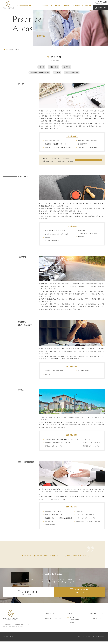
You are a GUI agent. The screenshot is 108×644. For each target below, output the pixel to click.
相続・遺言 (54, 67)
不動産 (58, 72)
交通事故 (67, 67)
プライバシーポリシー (9, 639)
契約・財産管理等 (72, 72)
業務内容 (66, 5)
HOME (7, 50)
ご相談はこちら (102, 8)
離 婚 (42, 67)
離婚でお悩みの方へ (88, 161)
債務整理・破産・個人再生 (40, 72)
